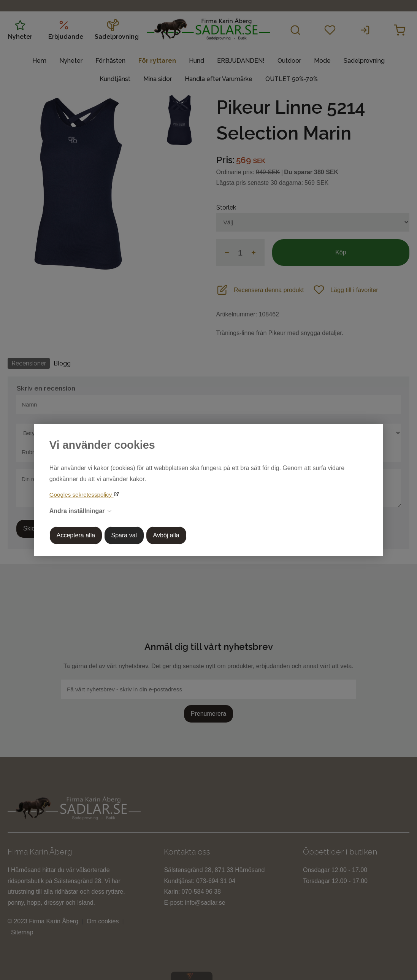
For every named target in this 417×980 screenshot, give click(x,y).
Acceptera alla (76, 535)
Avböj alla (166, 535)
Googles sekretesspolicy (82, 495)
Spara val (124, 535)
